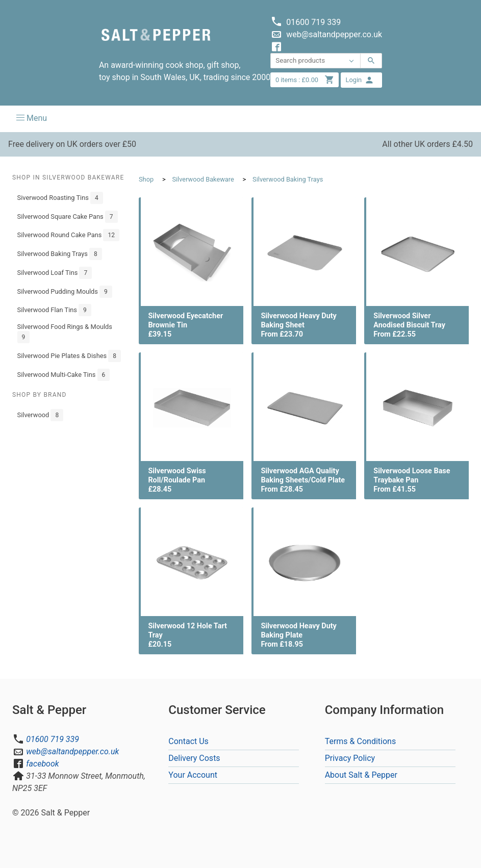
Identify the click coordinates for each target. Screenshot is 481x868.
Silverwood (41, 415)
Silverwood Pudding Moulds (65, 292)
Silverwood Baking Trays (60, 254)
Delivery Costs (194, 758)
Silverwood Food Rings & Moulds (65, 333)
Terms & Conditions (361, 741)
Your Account (193, 775)
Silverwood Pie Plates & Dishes (69, 356)
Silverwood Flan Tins (54, 310)
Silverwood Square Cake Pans (68, 217)
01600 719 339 (53, 739)
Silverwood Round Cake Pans (68, 235)
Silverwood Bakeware (203, 179)
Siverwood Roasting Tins (60, 198)
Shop (146, 179)
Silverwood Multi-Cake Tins (64, 375)
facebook (42, 764)
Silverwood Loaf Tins (55, 273)
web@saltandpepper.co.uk (72, 751)
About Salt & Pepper (361, 775)
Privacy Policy (350, 758)
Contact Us (188, 741)
